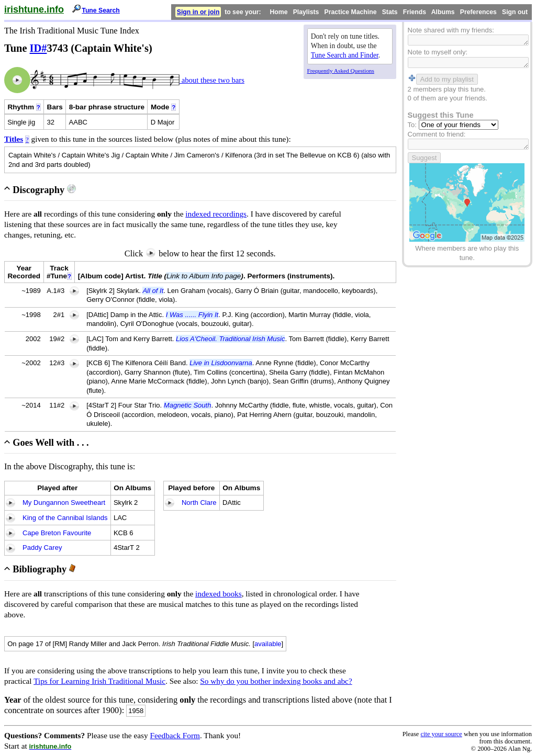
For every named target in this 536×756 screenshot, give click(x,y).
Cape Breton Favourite (57, 533)
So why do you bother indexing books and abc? (276, 681)
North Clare (199, 503)
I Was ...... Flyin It (192, 315)
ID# (38, 48)
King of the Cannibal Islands (65, 518)
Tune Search (101, 10)
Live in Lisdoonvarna (221, 363)
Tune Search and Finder (345, 55)
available (268, 644)
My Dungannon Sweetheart (64, 503)
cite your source (441, 734)
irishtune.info (34, 9)
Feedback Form (175, 735)
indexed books (219, 594)
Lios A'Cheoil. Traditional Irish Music (230, 339)
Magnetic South (188, 405)
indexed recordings (216, 214)
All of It (153, 291)
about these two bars (212, 80)
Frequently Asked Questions (341, 71)
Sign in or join (198, 12)
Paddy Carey (42, 548)
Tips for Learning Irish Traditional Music (99, 681)
